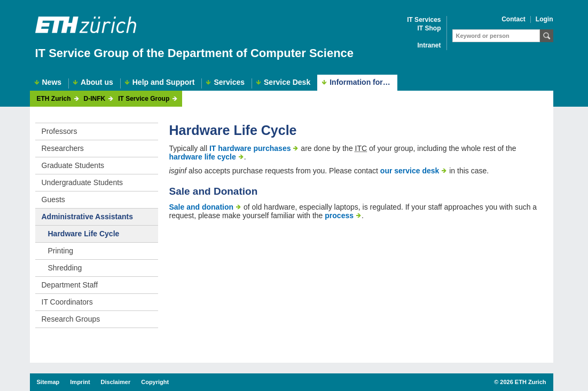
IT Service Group (144, 99)
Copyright (155, 382)
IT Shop (429, 29)
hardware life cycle (203, 157)
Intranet (429, 46)
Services (229, 82)
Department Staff (70, 285)
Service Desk (287, 82)
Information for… (360, 82)
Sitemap (48, 382)
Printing (61, 251)
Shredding (65, 268)
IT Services (424, 20)
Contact (513, 19)
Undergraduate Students (83, 182)
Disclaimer (116, 382)
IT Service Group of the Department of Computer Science (195, 53)
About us (97, 82)
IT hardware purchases (250, 148)
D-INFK (95, 99)
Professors (60, 131)
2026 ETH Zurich (523, 382)
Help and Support (164, 82)
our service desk (410, 171)
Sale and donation (202, 207)
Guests (53, 200)
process (339, 216)
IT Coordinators (67, 302)
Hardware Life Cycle (84, 234)
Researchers (63, 148)
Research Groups (71, 319)
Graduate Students (73, 165)
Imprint (80, 382)
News (52, 82)
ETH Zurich (54, 99)
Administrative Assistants (87, 217)
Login (544, 19)
